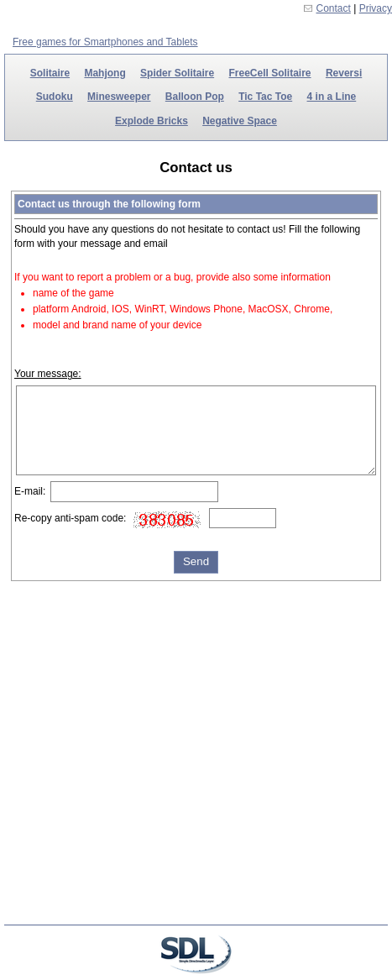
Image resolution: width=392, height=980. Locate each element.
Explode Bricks (152, 121)
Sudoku (55, 97)
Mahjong (105, 73)
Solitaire (50, 73)
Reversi (344, 73)
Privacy (376, 8)
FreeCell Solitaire (269, 73)
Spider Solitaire (177, 73)
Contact (334, 8)
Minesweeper (119, 97)
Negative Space (240, 121)
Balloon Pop (195, 97)
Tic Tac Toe (265, 97)
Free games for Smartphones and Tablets (105, 42)
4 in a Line (332, 97)
